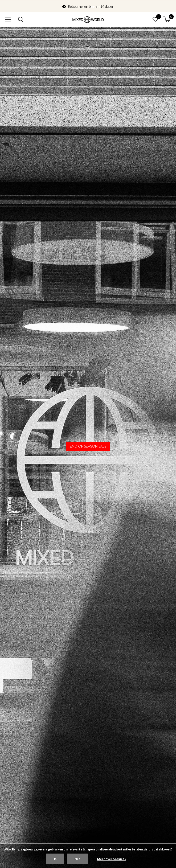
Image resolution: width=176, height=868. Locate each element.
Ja (55, 859)
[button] (8, 20)
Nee (77, 859)
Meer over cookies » (112, 859)
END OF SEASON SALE (88, 446)
